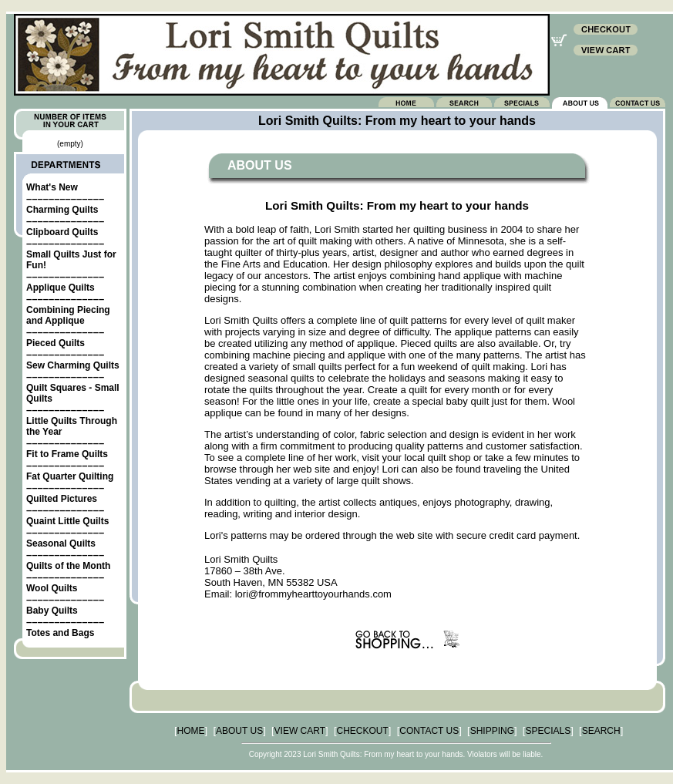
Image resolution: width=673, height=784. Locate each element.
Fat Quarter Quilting (70, 476)
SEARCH (601, 731)
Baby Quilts (52, 611)
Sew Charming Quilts (73, 365)
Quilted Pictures (62, 499)
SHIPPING (492, 731)
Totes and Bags (60, 633)
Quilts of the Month (68, 566)
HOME (191, 731)
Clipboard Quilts (62, 232)
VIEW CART (300, 731)
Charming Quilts (62, 210)
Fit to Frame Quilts (67, 454)
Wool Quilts (52, 588)
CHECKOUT (363, 731)
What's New (52, 187)
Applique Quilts (61, 288)
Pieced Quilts (56, 343)
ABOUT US (239, 731)
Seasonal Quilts (61, 543)
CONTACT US (429, 731)
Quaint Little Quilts (67, 521)
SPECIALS (548, 731)
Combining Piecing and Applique (68, 315)
